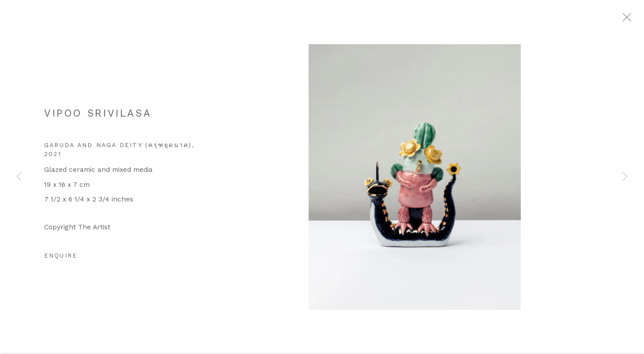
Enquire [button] (61, 260)
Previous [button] (19, 177)
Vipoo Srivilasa (98, 118)
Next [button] (625, 177)
